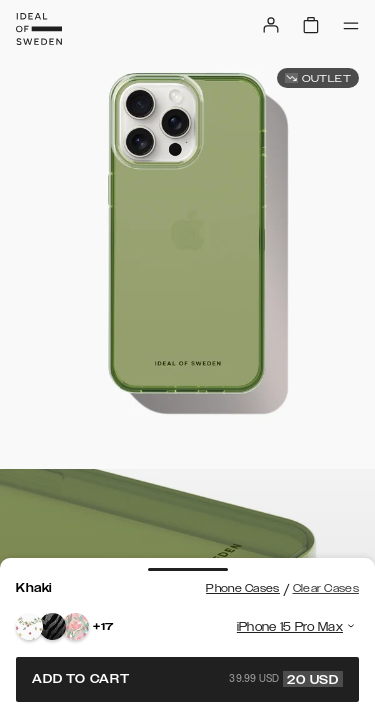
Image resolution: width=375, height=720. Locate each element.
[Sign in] (271, 25)
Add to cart (187, 679)
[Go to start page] (39, 29)
